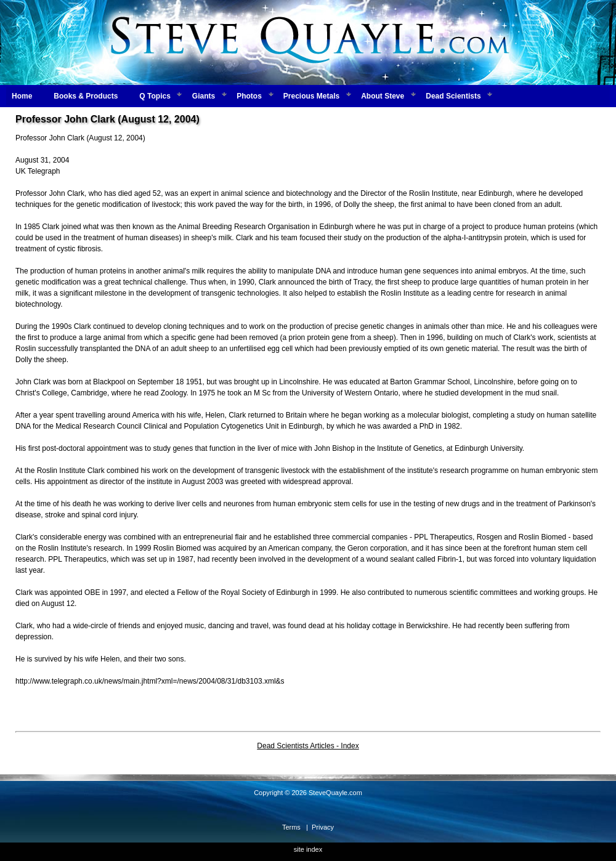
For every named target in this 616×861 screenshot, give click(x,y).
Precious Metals (311, 96)
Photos (249, 96)
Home (22, 96)
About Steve (383, 96)
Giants (204, 96)
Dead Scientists (453, 96)
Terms (291, 827)
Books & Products (86, 96)
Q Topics (155, 96)
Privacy (323, 827)
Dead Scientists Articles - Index (308, 746)
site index (308, 849)
